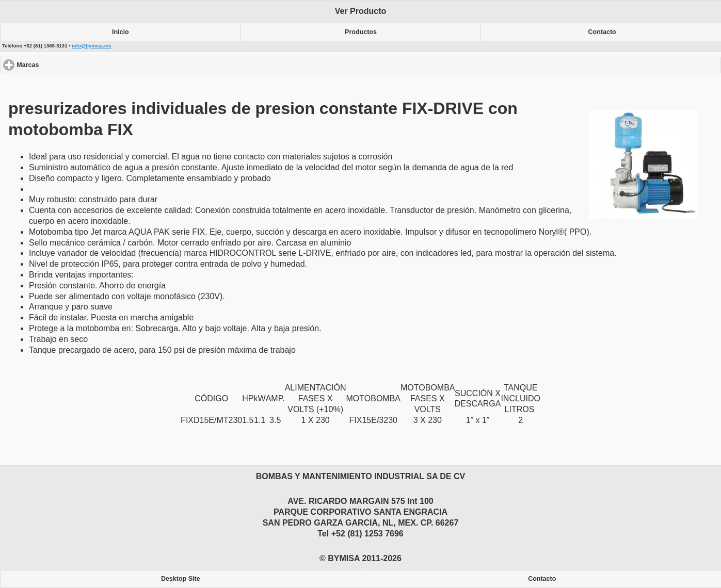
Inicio (121, 32)
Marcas (65, 65)
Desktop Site (181, 579)
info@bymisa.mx (92, 46)
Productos (361, 32)
